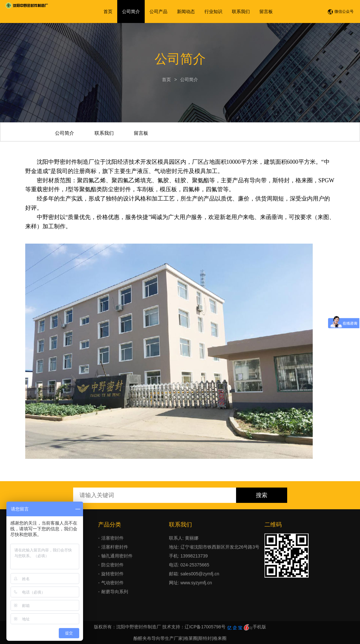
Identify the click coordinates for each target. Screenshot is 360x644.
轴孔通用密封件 (117, 556)
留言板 (266, 11)
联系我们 (241, 11)
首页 (108, 11)
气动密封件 (112, 583)
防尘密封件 (112, 565)
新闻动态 (186, 11)
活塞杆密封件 (115, 547)
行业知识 (213, 11)
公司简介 (131, 11)
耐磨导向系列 (115, 592)
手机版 (259, 627)
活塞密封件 (112, 538)
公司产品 (158, 11)
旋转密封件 (112, 574)
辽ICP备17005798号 (205, 627)
